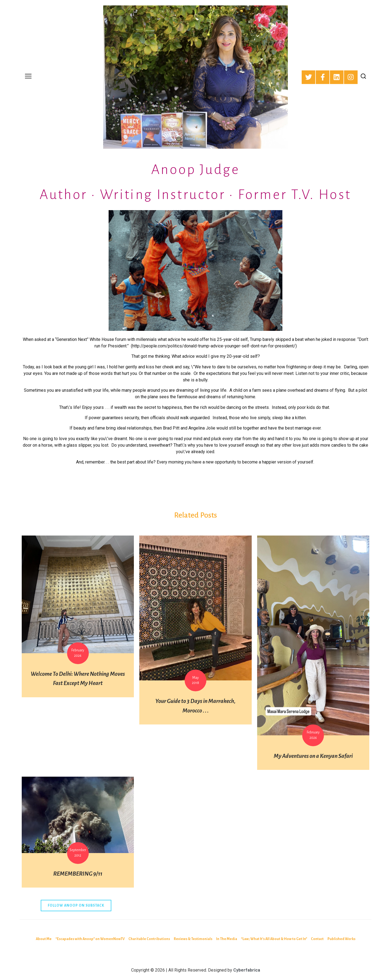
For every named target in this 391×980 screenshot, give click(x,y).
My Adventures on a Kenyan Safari (313, 756)
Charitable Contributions (149, 939)
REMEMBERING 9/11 (78, 874)
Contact (317, 939)
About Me (44, 939)
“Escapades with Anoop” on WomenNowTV (90, 939)
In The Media (227, 939)
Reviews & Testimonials (193, 939)
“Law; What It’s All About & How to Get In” (274, 939)
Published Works (341, 939)
